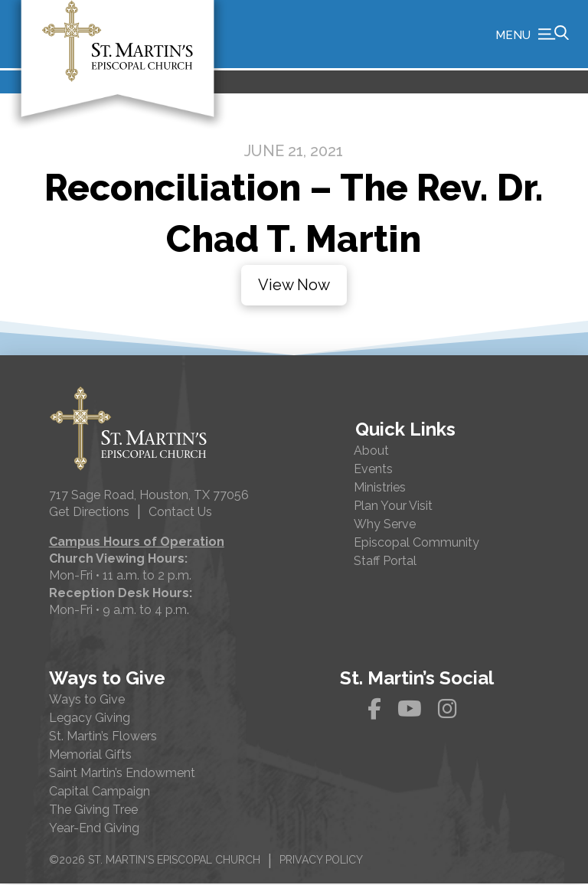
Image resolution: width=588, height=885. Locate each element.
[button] (532, 34)
